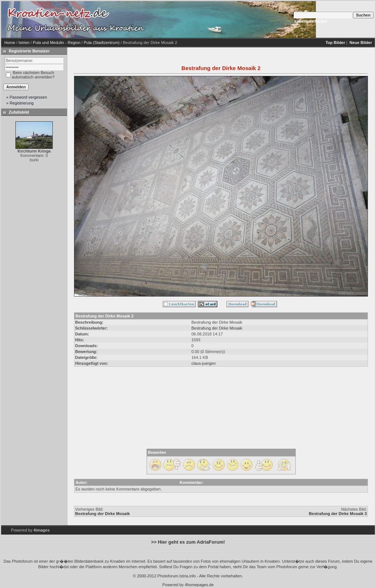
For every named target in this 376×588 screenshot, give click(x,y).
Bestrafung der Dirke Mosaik (217, 328)
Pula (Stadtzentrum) (102, 43)
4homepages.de (199, 585)
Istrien (24, 43)
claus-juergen (203, 363)
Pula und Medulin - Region (57, 43)
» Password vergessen (27, 97)
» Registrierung (20, 103)
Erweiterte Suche (311, 21)
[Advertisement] (189, 29)
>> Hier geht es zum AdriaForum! (188, 542)
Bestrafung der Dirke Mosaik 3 (338, 514)
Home (10, 43)
